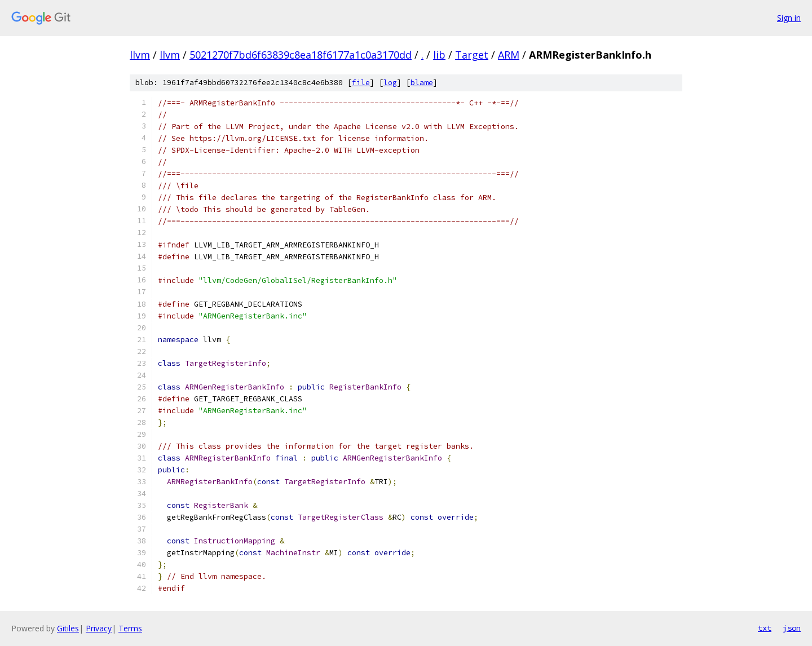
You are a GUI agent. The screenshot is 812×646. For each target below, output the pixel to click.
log (390, 83)
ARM (509, 55)
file (361, 83)
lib (439, 55)
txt (765, 628)
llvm (140, 55)
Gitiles (68, 628)
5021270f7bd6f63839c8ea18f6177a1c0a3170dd (301, 55)
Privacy (99, 628)
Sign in (789, 18)
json (792, 628)
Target (472, 55)
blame (422, 83)
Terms (130, 628)
